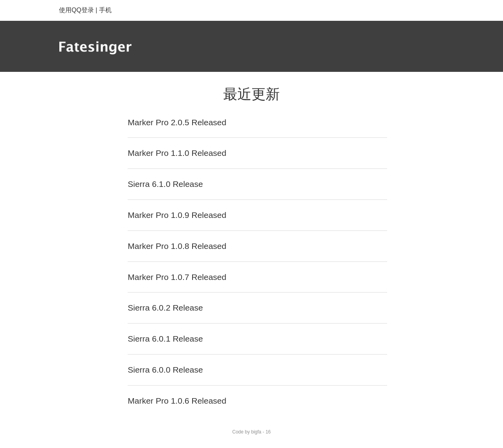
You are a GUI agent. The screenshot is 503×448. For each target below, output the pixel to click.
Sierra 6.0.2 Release (165, 308)
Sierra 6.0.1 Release (165, 339)
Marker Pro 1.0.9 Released (177, 215)
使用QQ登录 (76, 10)
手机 (105, 10)
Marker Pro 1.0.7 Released (177, 277)
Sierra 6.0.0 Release (165, 370)
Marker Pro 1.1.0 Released (177, 153)
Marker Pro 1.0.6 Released (177, 401)
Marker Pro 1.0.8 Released (177, 246)
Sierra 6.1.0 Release (165, 184)
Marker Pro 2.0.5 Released (177, 122)
